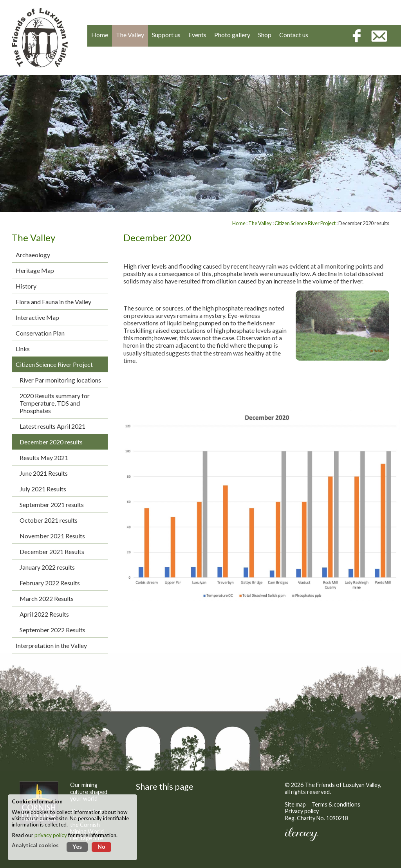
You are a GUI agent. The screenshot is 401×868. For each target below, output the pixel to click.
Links (23, 349)
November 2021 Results (52, 536)
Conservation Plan (40, 333)
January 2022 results (47, 567)
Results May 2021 (44, 457)
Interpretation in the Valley (51, 645)
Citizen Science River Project (54, 364)
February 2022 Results (50, 583)
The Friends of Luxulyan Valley (342, 785)
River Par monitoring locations (60, 380)
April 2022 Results (44, 614)
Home (239, 223)
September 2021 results (52, 504)
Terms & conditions (336, 804)
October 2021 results (49, 520)
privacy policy (51, 835)
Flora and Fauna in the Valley (53, 302)
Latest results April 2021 (52, 426)
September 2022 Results (52, 630)
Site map (295, 804)
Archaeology (33, 255)
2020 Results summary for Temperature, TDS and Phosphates (55, 403)
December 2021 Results (52, 551)
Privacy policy (302, 811)
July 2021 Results (43, 489)
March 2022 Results (47, 598)
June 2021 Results (44, 473)
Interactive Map (37, 317)
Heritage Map (35, 270)
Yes (77, 847)
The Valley (260, 223)
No (101, 847)
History (26, 286)
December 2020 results (51, 442)
